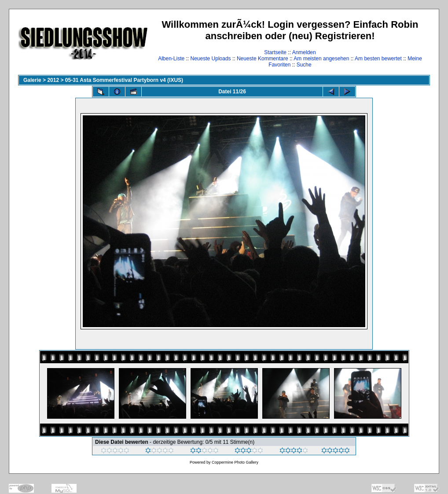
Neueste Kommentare (263, 59)
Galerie (32, 80)
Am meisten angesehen (321, 59)
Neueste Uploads (211, 59)
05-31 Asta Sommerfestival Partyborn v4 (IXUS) (124, 80)
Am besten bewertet (378, 59)
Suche (304, 65)
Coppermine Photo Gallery (235, 462)
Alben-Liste (171, 59)
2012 (53, 80)
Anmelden (304, 52)
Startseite (275, 52)
